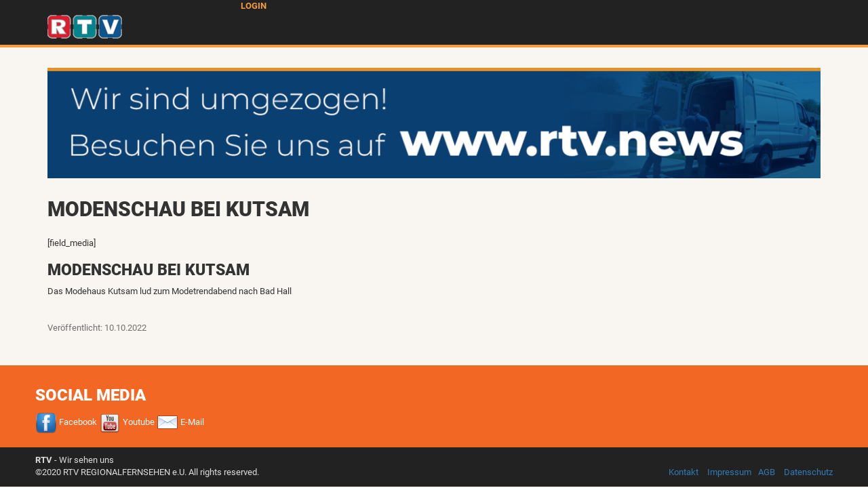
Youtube (127, 422)
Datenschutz (808, 472)
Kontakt (684, 472)
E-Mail (180, 422)
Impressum (729, 472)
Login (254, 6)
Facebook (66, 422)
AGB (767, 472)
